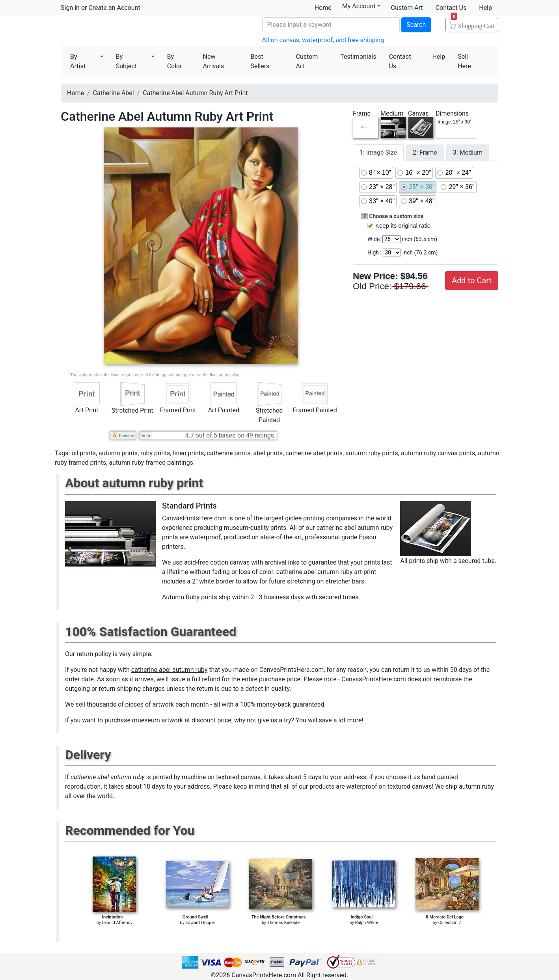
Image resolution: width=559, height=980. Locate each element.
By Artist (78, 61)
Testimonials (358, 57)
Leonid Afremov (117, 923)
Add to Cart (472, 281)
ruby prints (155, 453)
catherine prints (228, 453)
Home (323, 8)
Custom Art (407, 8)
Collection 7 (450, 923)
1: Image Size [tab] (378, 152)
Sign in (70, 8)
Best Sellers (260, 61)
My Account (361, 6)
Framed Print (178, 410)
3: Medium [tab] (468, 152)
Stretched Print (132, 411)
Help (485, 8)
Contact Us (451, 8)
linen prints (189, 453)
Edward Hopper (200, 923)
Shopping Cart (473, 23)
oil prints (84, 453)
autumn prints (118, 453)
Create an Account (114, 8)
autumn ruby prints (372, 453)
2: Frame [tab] (425, 152)
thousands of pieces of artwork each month (148, 704)
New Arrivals (214, 61)
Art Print (87, 410)
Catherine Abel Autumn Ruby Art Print (195, 93)
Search (416, 25)
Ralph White (367, 923)
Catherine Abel (114, 93)
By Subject (126, 61)
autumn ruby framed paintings (151, 463)
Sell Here (464, 61)
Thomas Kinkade (283, 923)
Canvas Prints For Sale (118, 32)
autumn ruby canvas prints (438, 453)
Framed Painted (315, 410)
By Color (175, 61)
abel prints (268, 453)
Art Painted (224, 410)
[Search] (331, 25)
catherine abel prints (314, 453)
